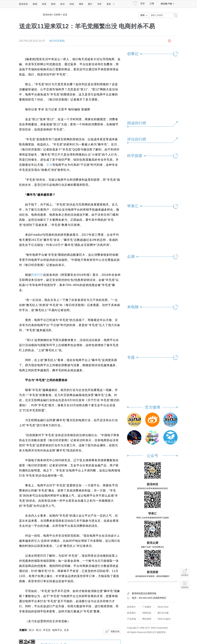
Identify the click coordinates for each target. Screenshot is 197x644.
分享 (153, 41)
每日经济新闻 (57, 41)
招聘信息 (147, 613)
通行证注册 (163, 613)
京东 (49, 165)
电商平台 (57, 630)
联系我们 (132, 613)
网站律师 (147, 619)
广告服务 (147, 607)
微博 (134, 41)
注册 (152, 4)
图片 (90, 4)
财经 (53, 4)
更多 (111, 4)
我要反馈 (115, 631)
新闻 (35, 4)
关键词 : (24, 630)
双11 (32, 630)
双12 (39, 630)
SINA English (164, 619)
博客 (81, 4)
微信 (143, 41)
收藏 (124, 41)
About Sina (163, 607)
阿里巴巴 (37, 275)
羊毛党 (47, 630)
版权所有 (161, 632)
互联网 (57, 15)
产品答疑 (132, 619)
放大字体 (114, 41)
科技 (72, 4)
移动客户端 (168, 4)
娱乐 (63, 4)
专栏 (99, 4)
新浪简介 (132, 607)
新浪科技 (47, 15)
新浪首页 (24, 4)
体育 (44, 4)
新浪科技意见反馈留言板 (144, 593)
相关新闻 (185, 585)
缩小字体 (105, 41)
